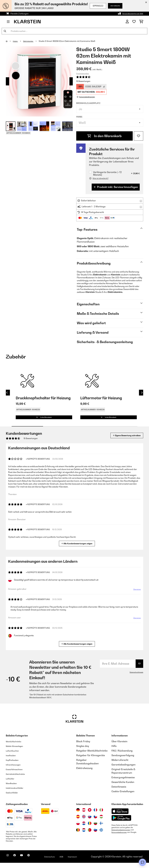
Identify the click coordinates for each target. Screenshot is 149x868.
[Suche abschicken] (5, 31)
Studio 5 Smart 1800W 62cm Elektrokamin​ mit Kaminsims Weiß (72, 41)
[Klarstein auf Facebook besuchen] (18, 862)
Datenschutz (60, 862)
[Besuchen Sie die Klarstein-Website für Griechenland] (101, 835)
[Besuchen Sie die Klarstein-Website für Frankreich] (95, 815)
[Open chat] (142, 862)
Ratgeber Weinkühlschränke (92, 756)
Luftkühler (11, 784)
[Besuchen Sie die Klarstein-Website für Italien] (101, 815)
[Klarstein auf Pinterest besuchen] (37, 862)
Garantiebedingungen (123, 770)
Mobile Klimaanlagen (17, 751)
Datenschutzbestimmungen (122, 835)
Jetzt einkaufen (111, 6)
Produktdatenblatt (83, 73)
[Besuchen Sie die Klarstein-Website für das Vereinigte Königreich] (84, 822)
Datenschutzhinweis (135, 677)
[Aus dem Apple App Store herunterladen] (120, 816)
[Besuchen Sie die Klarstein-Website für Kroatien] (84, 828)
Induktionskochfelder (17, 793)
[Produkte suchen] (74, 31)
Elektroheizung (84, 773)
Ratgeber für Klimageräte (91, 761)
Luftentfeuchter (14, 756)
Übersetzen (135, 596)
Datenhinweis (119, 792)
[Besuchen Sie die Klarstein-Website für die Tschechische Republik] (95, 822)
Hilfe (114, 751)
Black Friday (83, 747)
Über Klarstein (119, 747)
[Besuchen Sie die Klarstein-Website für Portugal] (90, 835)
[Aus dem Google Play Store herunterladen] (121, 823)
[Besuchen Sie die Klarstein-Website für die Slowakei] (90, 822)
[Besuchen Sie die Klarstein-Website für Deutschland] (78, 815)
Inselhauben (12, 761)
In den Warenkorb (104, 136)
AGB (74, 862)
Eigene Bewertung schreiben (121, 441)
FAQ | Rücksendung (122, 756)
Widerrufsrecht (120, 765)
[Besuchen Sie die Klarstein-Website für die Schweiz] (90, 815)
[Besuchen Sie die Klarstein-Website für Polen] (78, 828)
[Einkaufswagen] (141, 22)
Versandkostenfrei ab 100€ (130, 14)
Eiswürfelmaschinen (17, 774)
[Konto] (127, 22)
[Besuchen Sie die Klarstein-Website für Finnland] (101, 828)
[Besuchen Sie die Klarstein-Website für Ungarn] (101, 822)
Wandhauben (13, 788)
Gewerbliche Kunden (123, 787)
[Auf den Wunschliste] (139, 136)
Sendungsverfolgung (123, 761)
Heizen (17, 41)
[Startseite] (10, 41)
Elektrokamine (32, 41)
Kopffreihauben (14, 765)
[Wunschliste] (134, 22)
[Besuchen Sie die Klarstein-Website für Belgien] (78, 835)
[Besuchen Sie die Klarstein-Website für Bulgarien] (95, 828)
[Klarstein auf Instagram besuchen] (9, 862)
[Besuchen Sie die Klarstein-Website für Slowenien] (95, 835)
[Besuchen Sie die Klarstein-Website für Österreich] (84, 815)
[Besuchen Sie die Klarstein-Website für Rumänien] (90, 828)
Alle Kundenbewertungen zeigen (78, 548)
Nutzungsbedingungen (120, 837)
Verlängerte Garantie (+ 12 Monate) (107, 173)
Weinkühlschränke (16, 747)
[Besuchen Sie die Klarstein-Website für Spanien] (78, 822)
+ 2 (67, 126)
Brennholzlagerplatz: (88, 103)
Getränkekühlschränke (18, 779)
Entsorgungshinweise (123, 783)
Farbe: (79, 117)
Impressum (88, 862)
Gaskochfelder (14, 798)
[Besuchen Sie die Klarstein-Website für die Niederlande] (84, 835)
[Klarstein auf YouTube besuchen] (27, 862)
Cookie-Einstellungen (123, 797)
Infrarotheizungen (16, 770)
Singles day (83, 751)
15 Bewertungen (83, 81)
